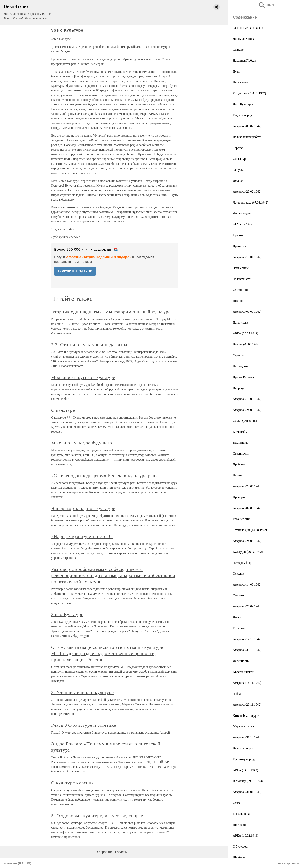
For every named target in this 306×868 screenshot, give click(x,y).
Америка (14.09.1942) (247, 584)
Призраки (239, 825)
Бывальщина (241, 814)
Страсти (238, 355)
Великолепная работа (247, 137)
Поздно (238, 301)
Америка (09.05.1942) (247, 312)
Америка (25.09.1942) (247, 606)
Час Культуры (242, 213)
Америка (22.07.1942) (247, 486)
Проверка (239, 497)
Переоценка (241, 366)
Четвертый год (242, 563)
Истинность (241, 661)
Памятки (239, 475)
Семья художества (245, 421)
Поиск (266, 5)
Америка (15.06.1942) (247, 399)
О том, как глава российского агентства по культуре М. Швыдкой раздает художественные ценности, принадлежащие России (107, 653)
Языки (237, 617)
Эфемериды (241, 268)
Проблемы (240, 464)
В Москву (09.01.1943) (248, 781)
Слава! (237, 803)
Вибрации (239, 388)
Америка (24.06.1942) (247, 410)
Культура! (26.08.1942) (248, 552)
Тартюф (238, 148)
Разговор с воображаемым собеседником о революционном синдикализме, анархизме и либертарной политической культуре (113, 575)
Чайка (237, 694)
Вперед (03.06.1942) (246, 344)
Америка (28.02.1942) (247, 192)
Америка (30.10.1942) (247, 650)
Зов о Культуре (67, 614)
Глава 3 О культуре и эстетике (84, 725)
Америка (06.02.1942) (247, 126)
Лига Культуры (243, 104)
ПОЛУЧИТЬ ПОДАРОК (75, 271)
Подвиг (238, 181)
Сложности (240, 290)
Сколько (238, 595)
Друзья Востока (243, 377)
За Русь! (238, 170)
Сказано (238, 50)
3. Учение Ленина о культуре (82, 692)
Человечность (242, 279)
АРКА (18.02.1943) (245, 836)
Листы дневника (244, 39)
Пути (236, 71)
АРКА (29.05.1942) (245, 333)
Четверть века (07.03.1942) (250, 202)
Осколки (238, 574)
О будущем (240, 846)
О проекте (105, 852)
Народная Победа (244, 61)
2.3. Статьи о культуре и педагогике (90, 345)
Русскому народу (244, 759)
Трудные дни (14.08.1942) (250, 530)
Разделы (121, 852)
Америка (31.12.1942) (247, 737)
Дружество (240, 246)
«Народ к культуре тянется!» (82, 536)
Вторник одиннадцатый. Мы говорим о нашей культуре (111, 312)
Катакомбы (240, 432)
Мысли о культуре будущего (82, 443)
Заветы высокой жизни (248, 28)
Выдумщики (241, 443)
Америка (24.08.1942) (247, 541)
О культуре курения (72, 783)
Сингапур (239, 159)
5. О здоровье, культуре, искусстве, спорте (97, 816)
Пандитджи (240, 323)
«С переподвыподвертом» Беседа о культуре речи (105, 476)
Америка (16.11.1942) (247, 683)
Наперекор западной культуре (83, 508)
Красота (238, 235)
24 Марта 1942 (242, 224)
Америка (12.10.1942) (247, 639)
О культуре (63, 410)
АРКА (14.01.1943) (245, 770)
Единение (239, 628)
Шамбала (239, 857)
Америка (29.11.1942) (247, 705)
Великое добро (243, 748)
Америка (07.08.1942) (247, 508)
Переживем (240, 82)
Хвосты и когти (243, 672)
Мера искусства (243, 726)
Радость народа (243, 115)
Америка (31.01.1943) (247, 792)
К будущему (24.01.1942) (249, 93)
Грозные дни (241, 519)
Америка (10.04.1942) (247, 257)
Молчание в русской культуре (83, 377)
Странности (241, 453)
